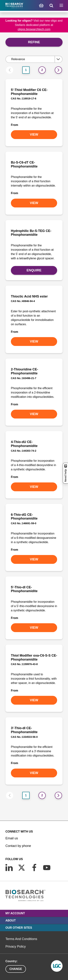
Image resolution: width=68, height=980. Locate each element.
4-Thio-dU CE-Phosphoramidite (24, 444)
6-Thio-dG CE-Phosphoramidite (24, 517)
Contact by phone (18, 846)
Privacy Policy (16, 947)
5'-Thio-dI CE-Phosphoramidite (24, 589)
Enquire (34, 270)
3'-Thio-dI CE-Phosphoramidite (24, 730)
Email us (12, 838)
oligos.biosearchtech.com (34, 29)
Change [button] (16, 969)
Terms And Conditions (21, 939)
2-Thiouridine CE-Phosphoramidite (24, 371)
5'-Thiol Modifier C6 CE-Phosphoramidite (29, 92)
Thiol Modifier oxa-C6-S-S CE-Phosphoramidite (34, 657)
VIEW (34, 135)
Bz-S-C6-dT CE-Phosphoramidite (24, 164)
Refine (34, 42)
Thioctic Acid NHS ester (29, 296)
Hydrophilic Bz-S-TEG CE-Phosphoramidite (31, 233)
